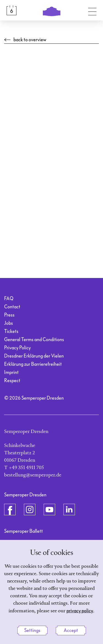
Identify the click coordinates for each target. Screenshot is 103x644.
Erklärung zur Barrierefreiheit (33, 364)
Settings (32, 630)
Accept (71, 630)
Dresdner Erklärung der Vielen (34, 356)
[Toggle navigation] (92, 10)
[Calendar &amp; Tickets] (12, 10)
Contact (12, 307)
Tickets (11, 331)
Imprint (11, 372)
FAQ (9, 299)
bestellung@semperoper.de (33, 475)
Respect (12, 381)
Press (9, 315)
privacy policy (80, 611)
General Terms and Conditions (34, 340)
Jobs (9, 323)
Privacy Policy (17, 348)
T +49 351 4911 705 (24, 468)
